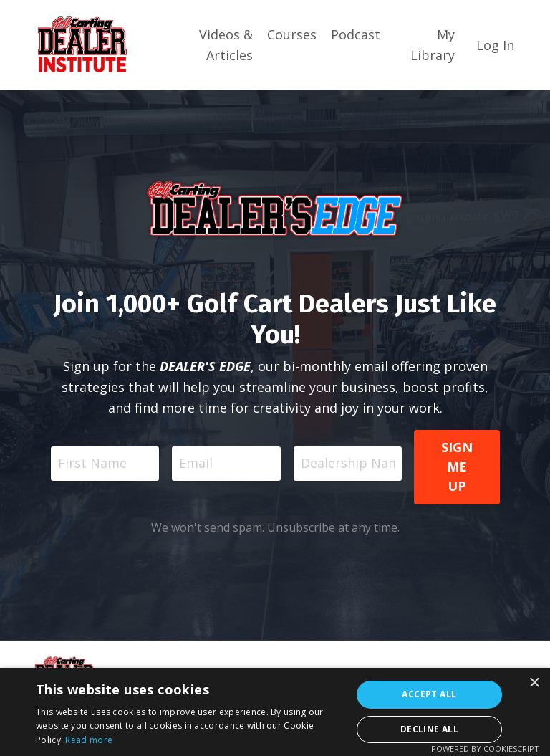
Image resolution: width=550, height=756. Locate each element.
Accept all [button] (429, 694)
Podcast (356, 34)
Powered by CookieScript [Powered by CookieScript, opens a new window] (485, 748)
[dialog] (275, 712)
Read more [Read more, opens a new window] (89, 740)
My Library (433, 45)
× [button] (534, 683)
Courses (292, 34)
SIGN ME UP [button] (457, 466)
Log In (495, 45)
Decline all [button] (429, 729)
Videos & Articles (226, 45)
